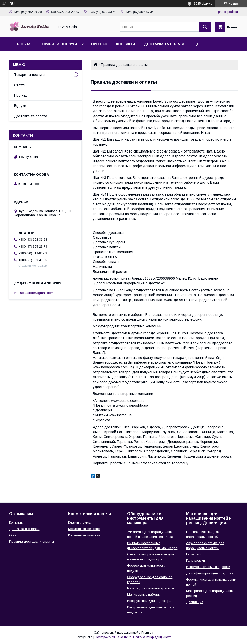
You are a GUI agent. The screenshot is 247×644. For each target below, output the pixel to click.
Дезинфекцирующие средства (210, 573)
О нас (14, 535)
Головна (22, 44)
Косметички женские (84, 529)
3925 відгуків (203, 4)
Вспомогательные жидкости (208, 567)
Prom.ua (147, 633)
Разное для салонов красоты (150, 588)
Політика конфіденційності (152, 637)
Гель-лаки (194, 554)
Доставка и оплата (24, 529)
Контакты (16, 523)
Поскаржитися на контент (113, 637)
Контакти (126, 44)
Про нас (99, 44)
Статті (19, 85)
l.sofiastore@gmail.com (36, 293)
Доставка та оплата (164, 44)
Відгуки (20, 106)
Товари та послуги (58, 44)
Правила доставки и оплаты (32, 541)
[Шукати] (205, 27)
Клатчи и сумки (80, 523)
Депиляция (195, 602)
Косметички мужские (84, 535)
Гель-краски (195, 561)
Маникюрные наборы (144, 595)
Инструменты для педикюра (149, 601)
